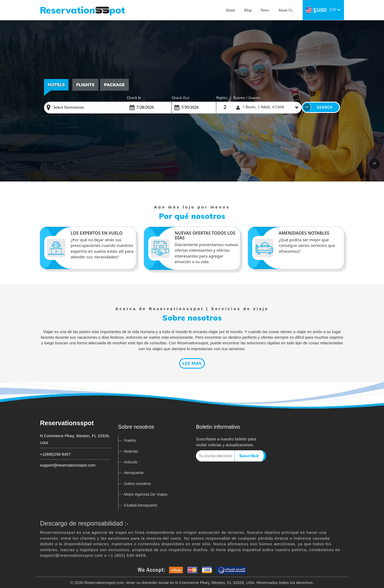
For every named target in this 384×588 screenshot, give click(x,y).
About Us (285, 10)
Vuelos (130, 440)
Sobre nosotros (138, 484)
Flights (86, 85)
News (265, 10)
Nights (222, 98)
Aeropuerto (134, 473)
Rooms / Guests (247, 98)
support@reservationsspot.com (68, 465)
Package (115, 85)
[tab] (86, 85)
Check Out (181, 98)
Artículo (131, 462)
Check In (134, 98)
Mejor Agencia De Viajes (146, 494)
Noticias (131, 451)
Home (231, 10)
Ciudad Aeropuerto (141, 505)
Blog (248, 10)
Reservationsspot (67, 423)
